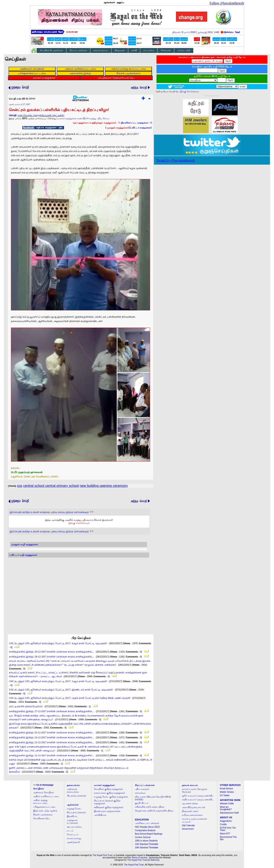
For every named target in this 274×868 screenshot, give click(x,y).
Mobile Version (227, 792)
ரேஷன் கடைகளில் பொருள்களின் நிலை (154, 811)
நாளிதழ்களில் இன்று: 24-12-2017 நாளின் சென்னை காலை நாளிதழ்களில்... (51, 737)
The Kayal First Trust (102, 855)
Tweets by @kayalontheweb (176, 160)
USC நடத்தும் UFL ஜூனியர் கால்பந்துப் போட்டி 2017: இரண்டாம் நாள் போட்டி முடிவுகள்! (61, 690)
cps (20, 486)
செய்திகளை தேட (42, 818)
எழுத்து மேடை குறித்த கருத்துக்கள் (111, 797)
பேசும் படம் (73, 834)
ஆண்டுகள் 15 (74, 842)
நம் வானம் (149, 50)
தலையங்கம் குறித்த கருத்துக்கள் (109, 793)
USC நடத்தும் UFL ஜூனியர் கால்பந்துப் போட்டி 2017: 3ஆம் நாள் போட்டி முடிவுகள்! (58, 681)
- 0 (136, 123)
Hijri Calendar (188, 825)
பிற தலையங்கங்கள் (77, 796)
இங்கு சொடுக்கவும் (79, 523)
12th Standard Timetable (147, 844)
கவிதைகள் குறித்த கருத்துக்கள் (109, 807)
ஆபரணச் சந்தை (190, 803)
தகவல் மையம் (101, 50)
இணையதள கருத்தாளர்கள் (107, 811)
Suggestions (226, 821)
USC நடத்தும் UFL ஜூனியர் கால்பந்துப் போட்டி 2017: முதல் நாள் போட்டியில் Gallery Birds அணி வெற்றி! (70, 698)
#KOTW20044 (81, 99)
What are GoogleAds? (226, 808)
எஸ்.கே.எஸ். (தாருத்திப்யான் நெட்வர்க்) (41, 115)
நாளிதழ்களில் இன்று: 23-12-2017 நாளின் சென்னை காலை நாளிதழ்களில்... (51, 742)
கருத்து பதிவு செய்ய (100, 118)
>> (43, 785)
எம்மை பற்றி (184, 50)
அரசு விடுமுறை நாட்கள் (194, 807)
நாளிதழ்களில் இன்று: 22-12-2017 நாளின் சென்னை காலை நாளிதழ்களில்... (51, 755)
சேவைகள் (166, 50)
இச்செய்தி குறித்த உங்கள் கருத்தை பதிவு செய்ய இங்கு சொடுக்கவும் (49, 512)
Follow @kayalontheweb (227, 3)
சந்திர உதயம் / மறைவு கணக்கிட (198, 800)
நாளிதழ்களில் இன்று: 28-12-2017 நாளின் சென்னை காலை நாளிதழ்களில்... (51, 657)
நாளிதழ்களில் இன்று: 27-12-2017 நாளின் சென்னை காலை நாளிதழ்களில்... (51, 711)
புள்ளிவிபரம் (100, 815)
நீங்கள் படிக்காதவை (43, 815)
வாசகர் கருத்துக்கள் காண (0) (72, 118)
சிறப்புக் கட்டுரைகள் (76, 812)
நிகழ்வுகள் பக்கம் (190, 811)
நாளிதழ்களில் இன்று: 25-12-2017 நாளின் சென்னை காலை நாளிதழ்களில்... (51, 733)
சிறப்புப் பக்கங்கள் (78, 50)
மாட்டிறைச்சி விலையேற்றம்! (26, 706)
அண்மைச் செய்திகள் (43, 792)
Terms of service (139, 858)
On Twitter (225, 795)
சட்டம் (70, 831)
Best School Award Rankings (149, 834)
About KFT (225, 834)
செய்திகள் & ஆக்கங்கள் (51, 50)
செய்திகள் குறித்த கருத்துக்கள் (108, 789)
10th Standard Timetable (147, 848)
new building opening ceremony (104, 486)
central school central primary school (51, 486)
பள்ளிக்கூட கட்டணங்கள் (147, 823)
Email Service (226, 789)
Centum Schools (143, 837)
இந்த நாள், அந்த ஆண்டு (45, 811)
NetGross (155, 860)
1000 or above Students (146, 841)
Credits (223, 824)
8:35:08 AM (72, 32)
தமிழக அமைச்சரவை (192, 815)
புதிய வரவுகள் (142, 789)
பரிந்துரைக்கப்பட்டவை (44, 807)
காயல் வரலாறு (74, 838)
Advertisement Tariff (229, 813)
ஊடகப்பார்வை (74, 827)
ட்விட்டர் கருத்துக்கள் (141, 128)
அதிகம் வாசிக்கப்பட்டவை (46, 796)
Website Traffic (227, 804)
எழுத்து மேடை (74, 809)
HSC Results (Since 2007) (147, 827)
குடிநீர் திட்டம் (142, 803)
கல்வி (134, 50)
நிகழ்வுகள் (120, 50)
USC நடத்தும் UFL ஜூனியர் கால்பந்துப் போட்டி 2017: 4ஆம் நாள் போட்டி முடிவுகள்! (58, 643)
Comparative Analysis (145, 830)
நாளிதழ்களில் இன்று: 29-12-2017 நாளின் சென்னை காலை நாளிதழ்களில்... (51, 652)
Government (188, 829)
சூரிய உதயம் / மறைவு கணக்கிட (198, 796)
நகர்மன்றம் (140, 793)
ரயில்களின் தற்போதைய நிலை (150, 807)
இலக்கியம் (72, 816)
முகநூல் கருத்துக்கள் (118, 128)
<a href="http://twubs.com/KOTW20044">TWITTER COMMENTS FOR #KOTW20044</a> (79, 592)
